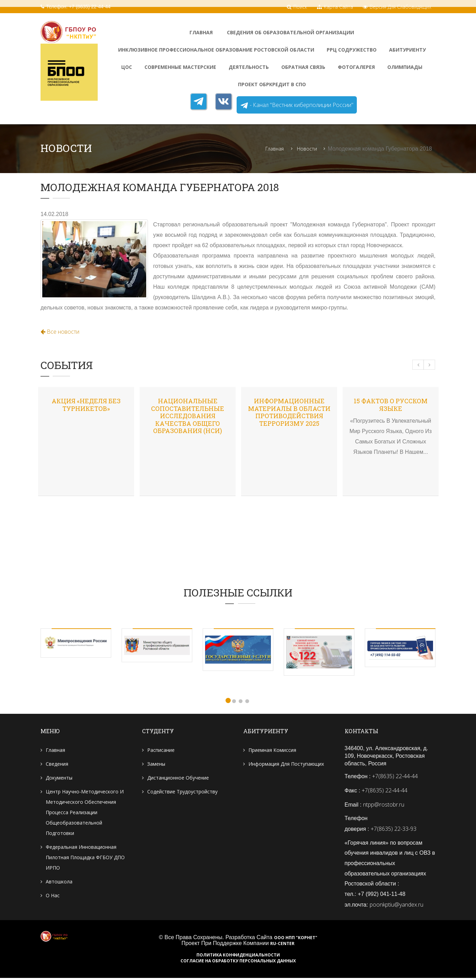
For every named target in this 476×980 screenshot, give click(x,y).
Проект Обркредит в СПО (272, 84)
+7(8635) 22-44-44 (395, 777)
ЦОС (127, 67)
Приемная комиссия (272, 751)
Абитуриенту (407, 50)
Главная (201, 32)
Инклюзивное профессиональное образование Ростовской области (216, 50)
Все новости (60, 332)
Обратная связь (303, 67)
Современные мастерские (180, 67)
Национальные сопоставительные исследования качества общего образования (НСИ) (188, 416)
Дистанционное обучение (178, 778)
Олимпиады (405, 67)
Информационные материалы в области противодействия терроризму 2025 (289, 412)
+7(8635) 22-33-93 (394, 830)
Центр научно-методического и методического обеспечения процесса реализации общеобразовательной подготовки (85, 813)
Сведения (57, 765)
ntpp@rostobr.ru (384, 805)
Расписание (161, 751)
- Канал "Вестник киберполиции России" (297, 105)
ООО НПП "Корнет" (296, 940)
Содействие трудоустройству (182, 792)
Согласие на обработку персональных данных (238, 963)
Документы (59, 778)
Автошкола (59, 882)
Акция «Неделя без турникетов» (86, 405)
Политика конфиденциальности (238, 957)
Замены (156, 765)
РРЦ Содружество (352, 50)
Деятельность (249, 67)
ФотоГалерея (356, 67)
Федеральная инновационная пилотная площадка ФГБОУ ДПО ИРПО (85, 858)
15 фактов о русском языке (391, 405)
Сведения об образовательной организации (290, 32)
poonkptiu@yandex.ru (396, 906)
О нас (53, 896)
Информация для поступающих (286, 765)
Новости (307, 149)
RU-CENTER (282, 946)
